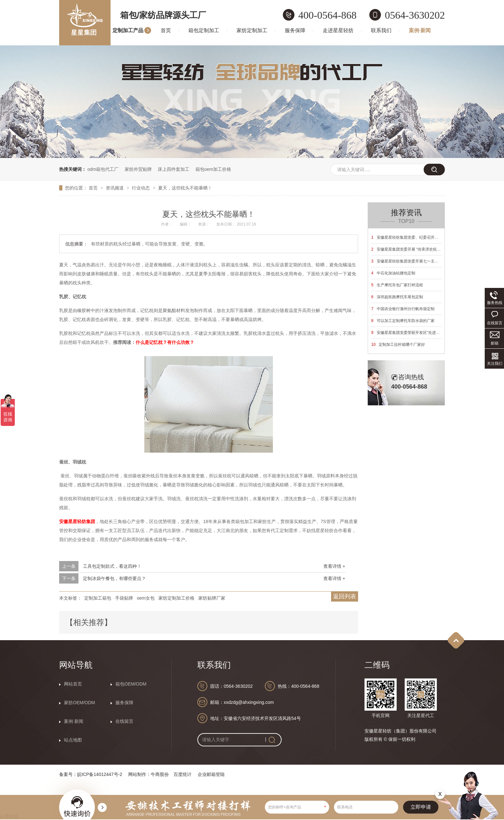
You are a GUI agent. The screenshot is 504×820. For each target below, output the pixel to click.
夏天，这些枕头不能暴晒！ (185, 188)
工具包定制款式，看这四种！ (112, 566)
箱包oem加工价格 (213, 169)
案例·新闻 (420, 30)
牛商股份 (160, 774)
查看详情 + (334, 566)
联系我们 (381, 30)
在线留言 (124, 721)
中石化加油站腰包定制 (393, 273)
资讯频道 (115, 188)
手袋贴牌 (124, 598)
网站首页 (73, 684)
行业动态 (141, 188)
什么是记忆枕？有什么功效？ (165, 342)
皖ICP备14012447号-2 (100, 774)
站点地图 (73, 740)
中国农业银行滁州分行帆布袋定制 (403, 309)
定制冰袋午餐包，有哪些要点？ (114, 578)
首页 (166, 30)
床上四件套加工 (174, 169)
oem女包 (146, 598)
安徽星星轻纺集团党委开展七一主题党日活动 (413, 261)
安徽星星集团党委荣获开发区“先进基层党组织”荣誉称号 (422, 333)
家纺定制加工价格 (176, 598)
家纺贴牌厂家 (212, 598)
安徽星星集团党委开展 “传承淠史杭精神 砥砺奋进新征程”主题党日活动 (434, 249)
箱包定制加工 (204, 30)
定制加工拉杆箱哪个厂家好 (398, 345)
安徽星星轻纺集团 (77, 521)
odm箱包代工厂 (103, 169)
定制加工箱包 (98, 598)
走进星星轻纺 (338, 30)
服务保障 (295, 30)
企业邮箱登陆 (211, 774)
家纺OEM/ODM (79, 703)
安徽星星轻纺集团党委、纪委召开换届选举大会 (414, 237)
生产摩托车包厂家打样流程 (397, 285)
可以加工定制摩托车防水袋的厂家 (403, 321)
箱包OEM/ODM (131, 684)
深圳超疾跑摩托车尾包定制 (397, 297)
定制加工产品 (128, 30)
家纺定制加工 (252, 30)
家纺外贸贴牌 (138, 169)
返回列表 (345, 596)
